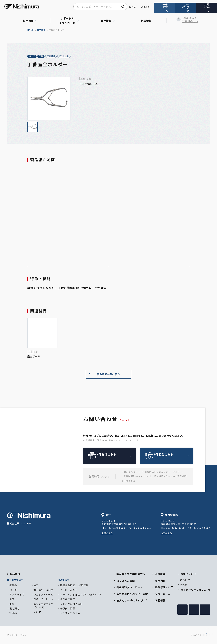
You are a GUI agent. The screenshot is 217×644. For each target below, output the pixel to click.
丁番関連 (66, 56)
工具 (50, 56)
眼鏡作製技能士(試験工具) (75, 586)
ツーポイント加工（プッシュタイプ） (81, 595)
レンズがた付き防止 (71, 604)
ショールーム (163, 594)
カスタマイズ (17, 595)
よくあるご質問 (126, 581)
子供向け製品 (68, 609)
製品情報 (41, 30)
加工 (36, 586)
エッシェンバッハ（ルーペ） (43, 606)
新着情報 (147, 19)
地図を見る (108, 534)
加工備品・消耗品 (43, 590)
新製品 (13, 586)
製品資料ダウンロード (130, 588)
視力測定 (14, 609)
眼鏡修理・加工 (164, 588)
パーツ (35, 56)
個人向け (185, 585)
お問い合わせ (188, 574)
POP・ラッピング (43, 600)
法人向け (185, 580)
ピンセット (86, 56)
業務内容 (160, 581)
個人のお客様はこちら (173, 456)
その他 (37, 612)
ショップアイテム (43, 595)
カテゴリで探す (15, 580)
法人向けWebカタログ (132, 601)
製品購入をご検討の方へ (186, 19)
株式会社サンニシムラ (29, 519)
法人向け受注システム (164, 9)
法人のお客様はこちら (116, 456)
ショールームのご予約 (186, 9)
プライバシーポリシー (18, 635)
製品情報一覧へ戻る (103, 375)
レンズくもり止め (70, 613)
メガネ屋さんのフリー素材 (132, 594)
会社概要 (160, 574)
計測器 (13, 613)
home (30, 30)
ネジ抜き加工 (68, 600)
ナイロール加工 (69, 590)
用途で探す (64, 580)
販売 (12, 600)
